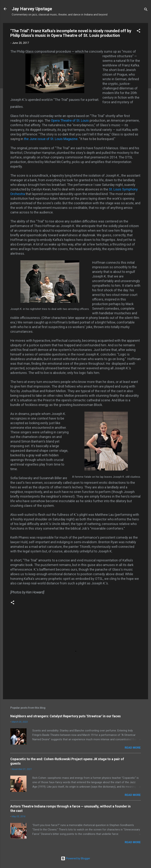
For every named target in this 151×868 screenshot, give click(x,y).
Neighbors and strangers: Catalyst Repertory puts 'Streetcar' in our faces (65, 716)
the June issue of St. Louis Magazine (51, 139)
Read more (133, 748)
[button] (138, 31)
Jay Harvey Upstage (32, 9)
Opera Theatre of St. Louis (70, 120)
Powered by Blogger (75, 858)
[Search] (146, 10)
